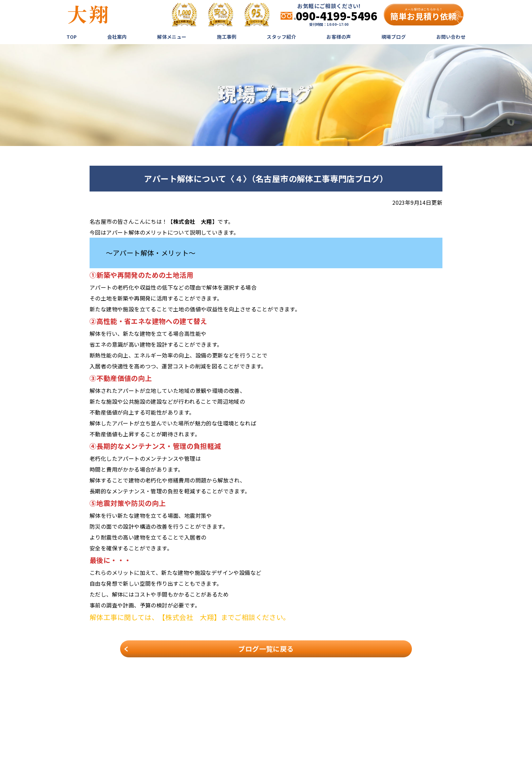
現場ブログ (394, 37)
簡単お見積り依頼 (423, 15)
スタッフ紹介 (281, 37)
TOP (72, 37)
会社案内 (117, 37)
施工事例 (227, 37)
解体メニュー (172, 37)
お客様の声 (339, 37)
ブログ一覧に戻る (266, 649)
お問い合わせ (451, 37)
